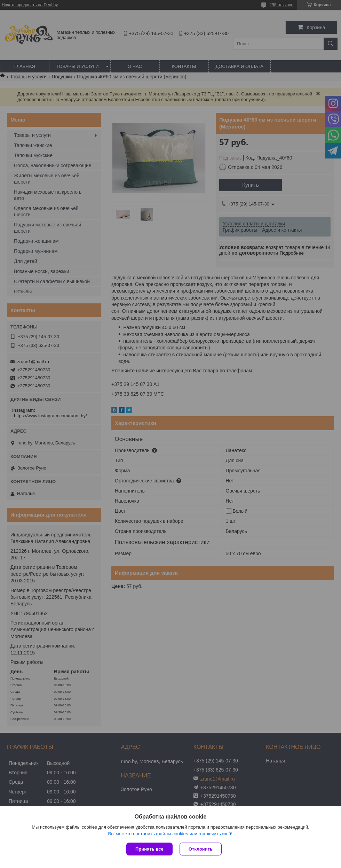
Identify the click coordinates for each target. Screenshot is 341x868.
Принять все (149, 849)
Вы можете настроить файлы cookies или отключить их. (168, 834)
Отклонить (201, 849)
